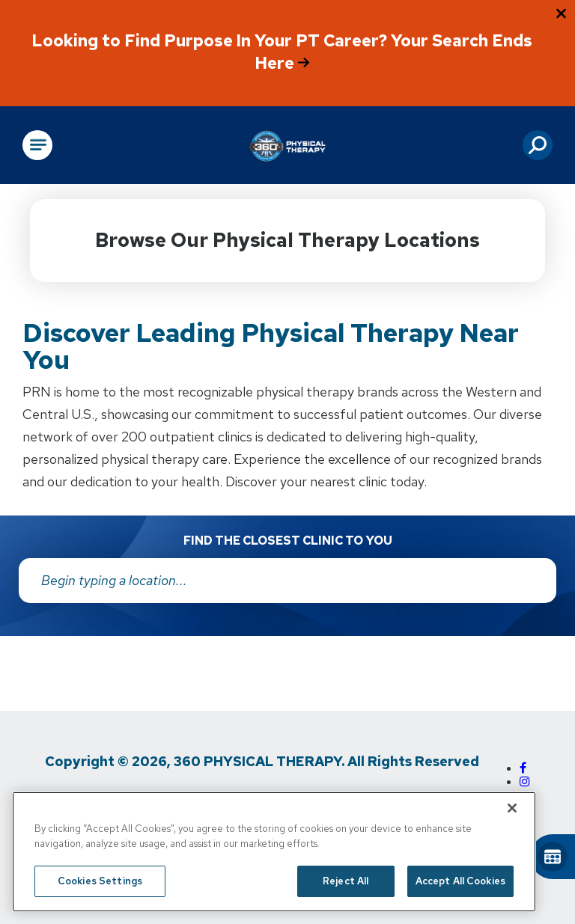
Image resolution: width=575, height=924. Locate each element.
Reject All (346, 881)
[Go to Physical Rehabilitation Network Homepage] (287, 145)
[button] (538, 145)
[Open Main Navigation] (37, 145)
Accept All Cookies (460, 881)
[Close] (512, 808)
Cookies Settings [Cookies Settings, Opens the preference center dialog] (100, 881)
